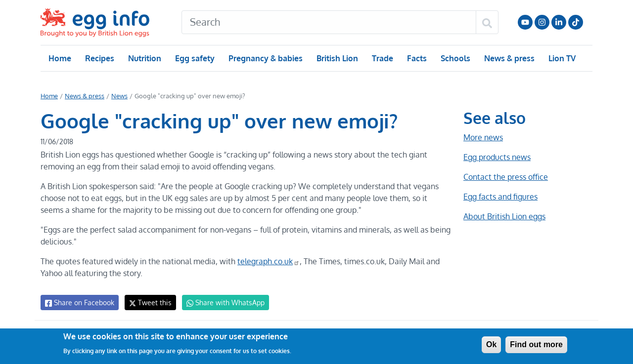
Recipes (99, 58)
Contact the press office (505, 177)
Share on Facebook (79, 303)
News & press (508, 58)
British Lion (337, 58)
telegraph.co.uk (266, 261)
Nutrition (144, 58)
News (119, 96)
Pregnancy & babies (265, 58)
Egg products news (497, 157)
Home (60, 58)
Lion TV (561, 58)
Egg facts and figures (500, 197)
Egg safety (195, 58)
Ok (491, 344)
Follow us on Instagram (542, 22)
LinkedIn (559, 22)
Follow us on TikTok (576, 22)
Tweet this (148, 303)
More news (483, 137)
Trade (382, 58)
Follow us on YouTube (525, 22)
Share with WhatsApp (221, 303)
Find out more (536, 344)
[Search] (329, 22)
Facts (416, 58)
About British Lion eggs (504, 216)
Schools (454, 58)
